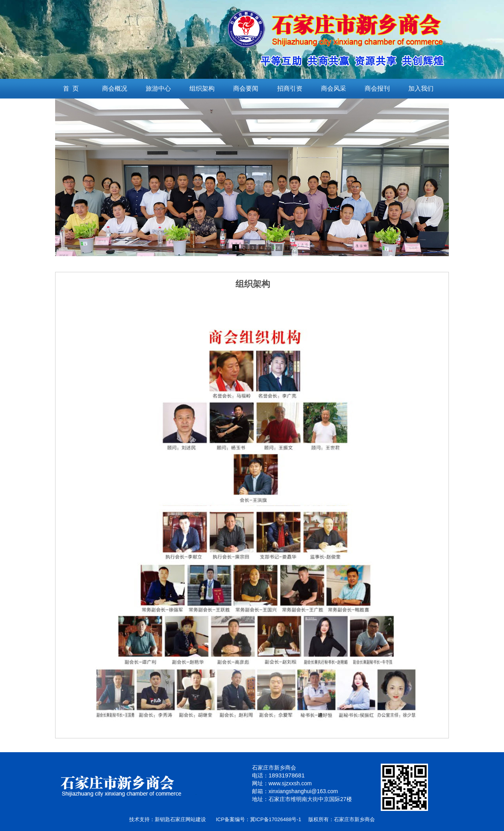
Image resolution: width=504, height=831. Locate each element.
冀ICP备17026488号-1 (276, 819)
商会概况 (115, 88)
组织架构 (202, 88)
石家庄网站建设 (188, 819)
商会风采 (334, 88)
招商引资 (290, 88)
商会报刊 (377, 88)
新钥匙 (162, 819)
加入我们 (421, 88)
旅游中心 (158, 88)
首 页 (71, 88)
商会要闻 (246, 88)
